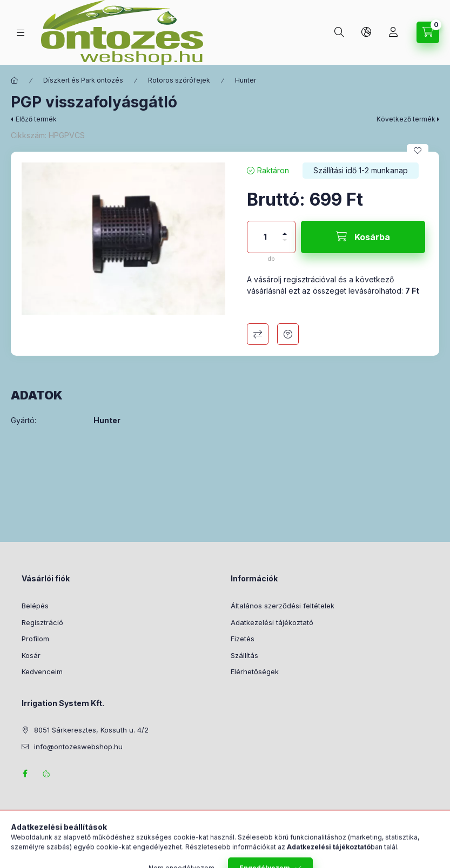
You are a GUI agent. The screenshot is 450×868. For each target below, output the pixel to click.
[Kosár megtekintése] (428, 32)
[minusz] (285, 245)
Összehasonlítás (258, 334)
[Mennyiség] (265, 237)
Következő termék (406, 119)
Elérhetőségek (255, 672)
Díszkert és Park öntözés (83, 80)
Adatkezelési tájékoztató (272, 622)
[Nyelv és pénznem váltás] (366, 32)
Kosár (31, 655)
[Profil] (393, 32)
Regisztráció (42, 622)
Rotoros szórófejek (179, 80)
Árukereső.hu (225, 847)
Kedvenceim (42, 672)
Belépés (35, 606)
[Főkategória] (15, 80)
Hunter (246, 80)
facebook (25, 774)
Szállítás (244, 655)
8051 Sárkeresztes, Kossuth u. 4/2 (91, 730)
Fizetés (243, 639)
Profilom (35, 639)
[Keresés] (339, 32)
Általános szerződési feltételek (283, 606)
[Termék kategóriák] (21, 33)
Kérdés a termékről (288, 334)
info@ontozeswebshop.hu (78, 747)
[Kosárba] (363, 237)
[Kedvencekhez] (418, 151)
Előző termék (36, 119)
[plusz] (285, 229)
